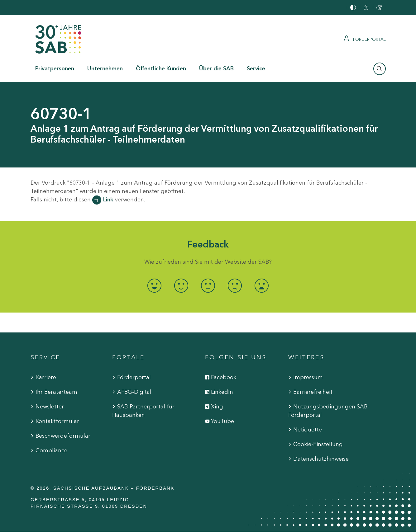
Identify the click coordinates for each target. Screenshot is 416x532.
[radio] (155, 286)
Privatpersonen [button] (55, 68)
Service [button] (256, 68)
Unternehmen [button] (105, 68)
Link (108, 200)
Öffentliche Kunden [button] (161, 68)
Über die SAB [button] (216, 68)
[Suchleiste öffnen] (380, 69)
